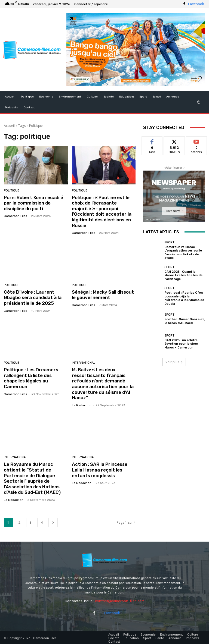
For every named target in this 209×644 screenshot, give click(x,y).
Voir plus (174, 361)
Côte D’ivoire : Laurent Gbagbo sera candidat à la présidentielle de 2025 (33, 297)
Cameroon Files (15, 216)
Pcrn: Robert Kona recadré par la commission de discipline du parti (33, 203)
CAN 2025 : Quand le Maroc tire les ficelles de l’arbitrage (183, 275)
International (84, 362)
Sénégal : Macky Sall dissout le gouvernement (103, 294)
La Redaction (82, 405)
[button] (199, 102)
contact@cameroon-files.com (120, 600)
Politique (12, 191)
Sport (169, 242)
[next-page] (53, 521)
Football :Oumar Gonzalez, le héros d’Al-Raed (185, 321)
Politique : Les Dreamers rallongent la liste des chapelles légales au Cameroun (31, 378)
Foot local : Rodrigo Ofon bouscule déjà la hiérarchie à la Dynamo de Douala (184, 298)
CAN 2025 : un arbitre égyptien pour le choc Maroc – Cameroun (181, 343)
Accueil (9, 126)
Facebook (196, 4)
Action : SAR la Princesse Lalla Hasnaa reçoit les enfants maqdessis (99, 469)
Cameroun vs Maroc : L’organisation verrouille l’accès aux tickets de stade (183, 252)
